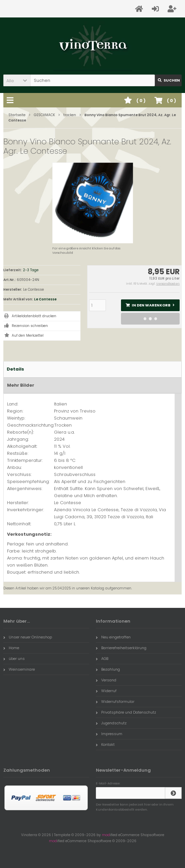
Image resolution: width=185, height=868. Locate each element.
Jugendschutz (111, 723)
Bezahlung (108, 669)
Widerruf (106, 691)
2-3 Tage (31, 270)
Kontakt (105, 744)
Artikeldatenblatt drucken (34, 316)
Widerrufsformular (115, 702)
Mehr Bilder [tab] (21, 385)
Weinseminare (19, 669)
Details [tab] (15, 369)
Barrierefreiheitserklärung (121, 648)
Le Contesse (45, 299)
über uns (14, 659)
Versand (106, 680)
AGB (102, 659)
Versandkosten (168, 284)
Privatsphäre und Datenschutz (126, 712)
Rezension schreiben (30, 326)
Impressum (109, 734)
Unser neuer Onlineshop (28, 637)
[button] (17, 80)
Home (11, 648)
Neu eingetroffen (113, 637)
